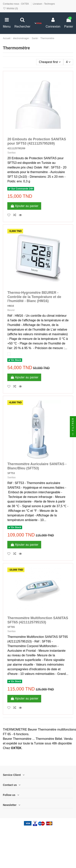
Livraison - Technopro (44, 4)
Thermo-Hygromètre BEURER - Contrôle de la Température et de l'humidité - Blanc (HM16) (34, 297)
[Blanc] (9, 354)
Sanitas (11, 153)
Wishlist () (10, 8)
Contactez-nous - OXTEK (16, 4)
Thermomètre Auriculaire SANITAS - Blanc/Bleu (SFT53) (37, 466)
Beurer (11, 310)
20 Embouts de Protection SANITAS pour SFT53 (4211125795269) (37, 141)
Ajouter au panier (24, 206)
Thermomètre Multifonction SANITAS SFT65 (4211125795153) (38, 620)
